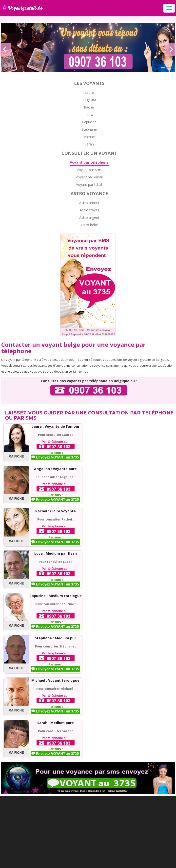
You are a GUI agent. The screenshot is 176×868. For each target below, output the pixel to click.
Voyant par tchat (89, 184)
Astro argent (89, 217)
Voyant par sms (89, 170)
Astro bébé (89, 225)
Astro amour (89, 203)
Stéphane (89, 129)
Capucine (89, 122)
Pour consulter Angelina (55, 477)
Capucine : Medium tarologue (56, 596)
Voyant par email (89, 177)
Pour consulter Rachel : (56, 519)
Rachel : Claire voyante (56, 511)
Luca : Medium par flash (56, 553)
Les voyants (89, 83)
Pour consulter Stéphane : (56, 646)
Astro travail (89, 210)
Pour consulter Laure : (56, 435)
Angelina (89, 100)
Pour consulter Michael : (55, 689)
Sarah (89, 144)
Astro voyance (89, 193)
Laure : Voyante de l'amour (56, 426)
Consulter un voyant (89, 153)
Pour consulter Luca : (55, 562)
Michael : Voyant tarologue (55, 680)
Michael (89, 137)
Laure (89, 92)
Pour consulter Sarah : (56, 731)
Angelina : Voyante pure (55, 469)
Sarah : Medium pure (56, 723)
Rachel (89, 107)
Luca (89, 115)
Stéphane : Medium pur (55, 638)
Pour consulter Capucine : (56, 604)
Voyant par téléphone (89, 162)
